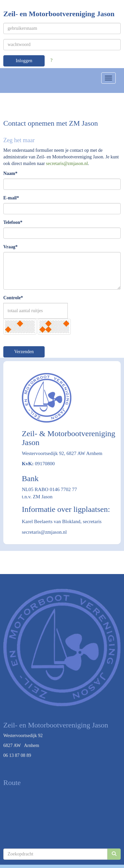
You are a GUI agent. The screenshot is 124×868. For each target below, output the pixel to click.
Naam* (10, 173)
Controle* (13, 298)
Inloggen (24, 61)
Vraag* (10, 247)
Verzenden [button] (24, 352)
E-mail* (11, 198)
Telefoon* (13, 222)
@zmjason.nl (67, 164)
